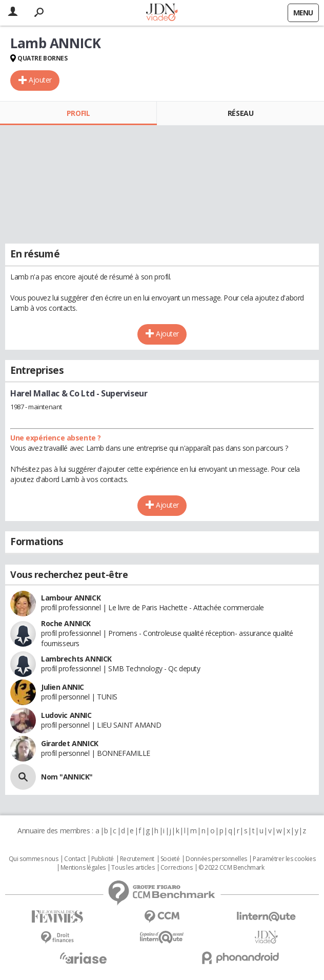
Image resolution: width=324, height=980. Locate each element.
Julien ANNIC (63, 687)
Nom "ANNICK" (67, 777)
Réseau (240, 113)
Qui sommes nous (34, 859)
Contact (75, 859)
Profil (78, 113)
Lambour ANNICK (71, 598)
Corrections (176, 868)
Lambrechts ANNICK (76, 659)
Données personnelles (216, 859)
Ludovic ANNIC (66, 715)
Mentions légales (83, 868)
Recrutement (137, 859)
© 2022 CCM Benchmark (231, 868)
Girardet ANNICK (70, 743)
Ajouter (40, 80)
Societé (170, 859)
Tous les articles (133, 868)
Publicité (103, 859)
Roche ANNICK (66, 623)
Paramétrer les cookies (284, 859)
